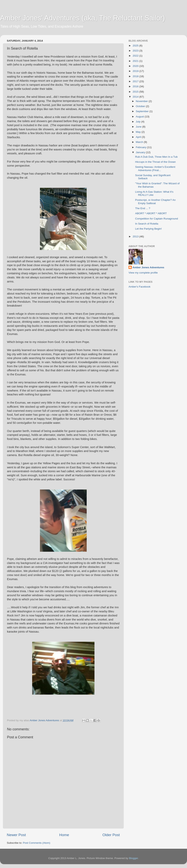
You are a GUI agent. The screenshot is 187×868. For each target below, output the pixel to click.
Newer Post (16, 835)
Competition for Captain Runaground (157, 219)
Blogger (133, 858)
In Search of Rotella (147, 224)
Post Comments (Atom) (37, 843)
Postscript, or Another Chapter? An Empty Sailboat (155, 201)
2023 (136, 51)
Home (64, 835)
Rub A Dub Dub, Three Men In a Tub (156, 157)
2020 (136, 66)
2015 (136, 92)
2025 (136, 46)
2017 (136, 81)
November (142, 101)
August (140, 117)
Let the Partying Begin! (149, 229)
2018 (136, 76)
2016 (136, 86)
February (141, 147)
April (139, 137)
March (140, 142)
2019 (136, 71)
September (143, 111)
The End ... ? (143, 208)
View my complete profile (143, 273)
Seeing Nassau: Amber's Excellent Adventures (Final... (155, 168)
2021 (136, 61)
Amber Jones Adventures (148, 267)
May (139, 132)
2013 (136, 236)
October (141, 106)
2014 (136, 97)
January (141, 152)
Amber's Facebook (139, 287)
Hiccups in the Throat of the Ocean (155, 162)
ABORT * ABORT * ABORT (151, 213)
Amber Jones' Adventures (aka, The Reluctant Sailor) (82, 18)
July (138, 122)
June (139, 127)
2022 (136, 56)
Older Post (111, 835)
